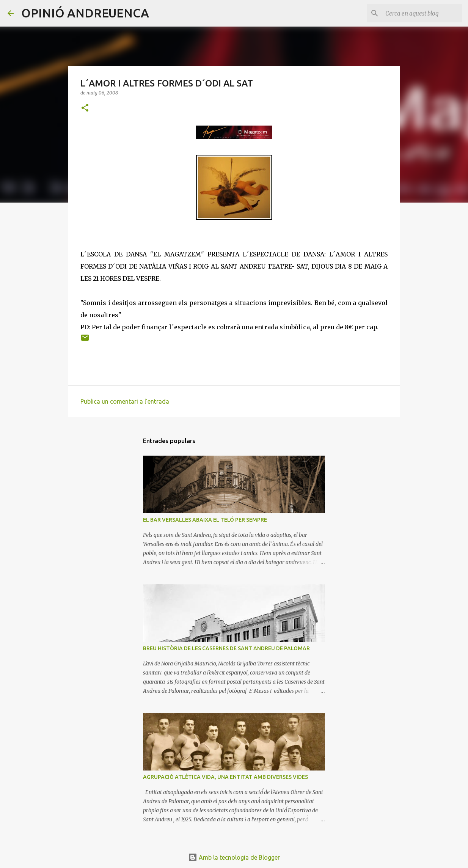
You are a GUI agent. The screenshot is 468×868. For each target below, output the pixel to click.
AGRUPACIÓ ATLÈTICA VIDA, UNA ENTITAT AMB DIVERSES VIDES (225, 777)
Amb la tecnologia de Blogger (234, 857)
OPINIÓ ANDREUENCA (85, 13)
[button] (85, 108)
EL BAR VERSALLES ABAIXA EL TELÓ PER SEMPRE (205, 520)
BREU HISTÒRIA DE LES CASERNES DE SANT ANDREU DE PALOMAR (226, 648)
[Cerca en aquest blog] (422, 13)
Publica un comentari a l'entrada (125, 401)
